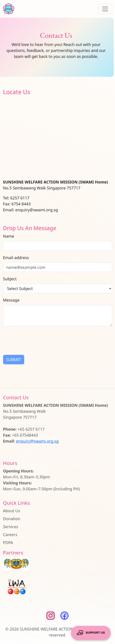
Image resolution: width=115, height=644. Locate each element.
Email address (16, 258)
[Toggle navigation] (105, 9)
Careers (10, 535)
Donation (12, 519)
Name (9, 236)
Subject (10, 279)
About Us (12, 511)
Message (11, 300)
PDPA (8, 543)
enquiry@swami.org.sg (37, 441)
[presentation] (37, 339)
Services (11, 527)
